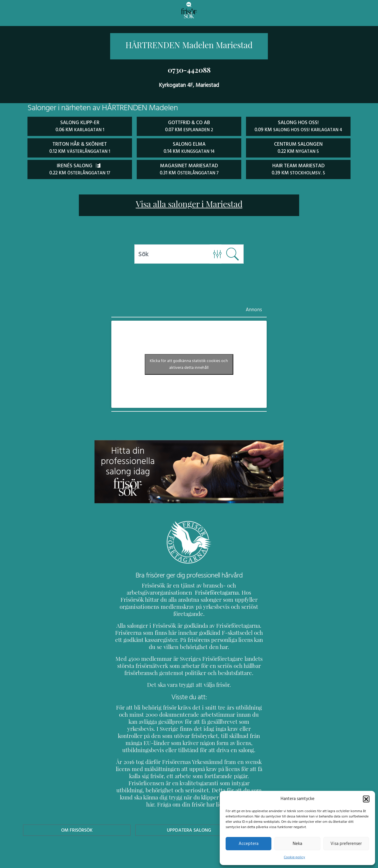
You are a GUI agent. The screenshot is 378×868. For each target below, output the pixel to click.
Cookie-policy (294, 857)
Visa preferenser (346, 843)
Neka (297, 843)
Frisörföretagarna (136, 592)
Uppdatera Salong (189, 808)
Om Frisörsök (77, 808)
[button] (366, 799)
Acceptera (249, 843)
